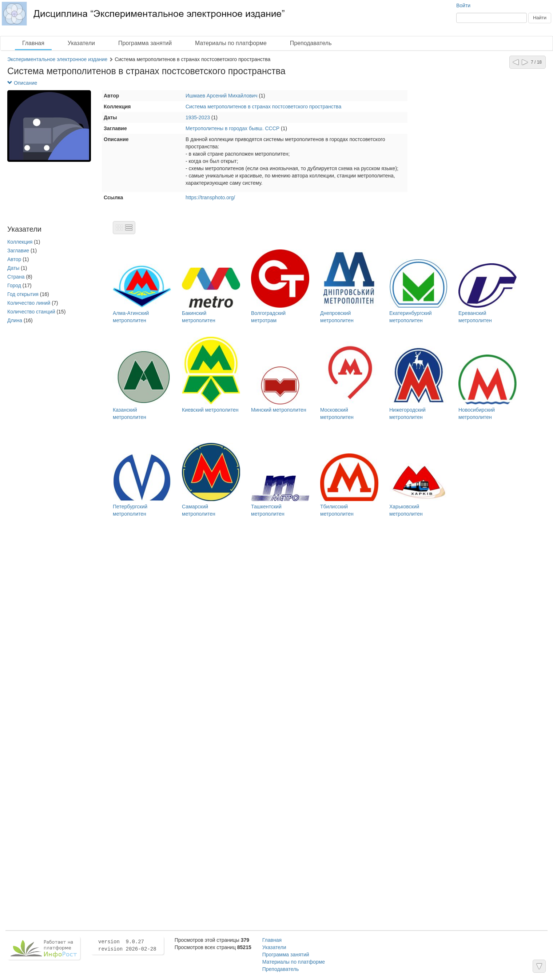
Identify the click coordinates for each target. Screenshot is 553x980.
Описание (22, 83)
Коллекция (20, 242)
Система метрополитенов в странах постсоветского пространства (263, 107)
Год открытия (23, 294)
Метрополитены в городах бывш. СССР (232, 128)
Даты (13, 268)
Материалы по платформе (231, 43)
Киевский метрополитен (210, 410)
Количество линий (29, 303)
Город (14, 285)
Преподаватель (311, 43)
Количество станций (31, 312)
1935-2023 (198, 117)
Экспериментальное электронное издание (57, 59)
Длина (15, 320)
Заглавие (18, 251)
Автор (14, 259)
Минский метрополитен (279, 410)
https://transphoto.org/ (210, 197)
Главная (33, 43)
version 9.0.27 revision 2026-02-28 (127, 945)
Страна (16, 277)
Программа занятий (145, 43)
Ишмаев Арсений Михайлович (222, 96)
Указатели (81, 43)
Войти (463, 5)
